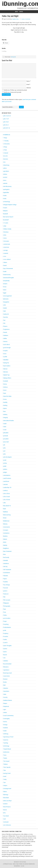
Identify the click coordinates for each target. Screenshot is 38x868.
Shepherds (6, 706)
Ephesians (6, 299)
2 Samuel (6, 153)
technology (6, 746)
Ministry (5, 524)
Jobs (4, 448)
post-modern (7, 618)
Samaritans (6, 691)
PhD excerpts (7, 600)
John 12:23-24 (7, 116)
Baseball (6, 214)
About (17, 12)
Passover (6, 588)
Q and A (5, 643)
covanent (6, 253)
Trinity (5, 779)
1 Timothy (6, 141)
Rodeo (5, 682)
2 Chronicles (6, 144)
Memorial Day (7, 515)
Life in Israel (6, 497)
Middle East (6, 521)
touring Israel (7, 773)
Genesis (5, 341)
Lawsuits (6, 484)
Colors (5, 238)
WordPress (17, 866)
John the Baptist (7, 457)
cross (5, 256)
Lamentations (7, 475)
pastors (5, 591)
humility (5, 402)
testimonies (6, 752)
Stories (5, 722)
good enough (7, 348)
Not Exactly (6, 557)
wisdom (5, 804)
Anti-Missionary (7, 186)
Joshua (5, 463)
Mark (5, 509)
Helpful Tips (6, 375)
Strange (5, 725)
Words (5, 810)
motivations (6, 533)
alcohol (5, 177)
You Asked (6, 816)
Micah (5, 518)
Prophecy (6, 633)
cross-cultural (7, 259)
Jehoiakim (6, 433)
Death (5, 272)
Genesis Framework (29, 864)
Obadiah (6, 560)
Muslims (5, 536)
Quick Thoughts (7, 646)
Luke (4, 503)
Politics (5, 615)
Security (5, 697)
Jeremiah (6, 436)
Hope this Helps (7, 396)
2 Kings (5, 147)
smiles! (5, 712)
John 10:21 (6, 122)
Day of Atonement (8, 268)
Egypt (5, 293)
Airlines (5, 174)
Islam (5, 427)
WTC (4, 813)
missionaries (7, 527)
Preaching (6, 624)
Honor (5, 390)
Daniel (5, 265)
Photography (7, 606)
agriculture (6, 171)
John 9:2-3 (6, 125)
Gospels (5, 351)
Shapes (5, 703)
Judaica (5, 469)
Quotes (5, 649)
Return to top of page (20, 862)
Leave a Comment (26, 19)
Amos (5, 180)
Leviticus (5, 490)
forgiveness (6, 329)
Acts (4, 162)
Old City (5, 567)
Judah (5, 466)
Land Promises (7, 478)
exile (4, 305)
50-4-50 (5, 156)
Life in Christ (6, 494)
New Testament (7, 551)
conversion (6, 247)
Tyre (4, 782)
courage (5, 250)
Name (28, 81)
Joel (4, 451)
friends (5, 332)
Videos (5, 792)
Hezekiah (6, 381)
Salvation (6, 688)
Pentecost (6, 594)
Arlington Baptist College (10, 205)
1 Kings (5, 138)
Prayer (5, 621)
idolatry (5, 414)
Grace (5, 354)
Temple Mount (7, 749)
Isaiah (5, 424)
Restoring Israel (7, 673)
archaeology (7, 202)
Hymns (5, 408)
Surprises (6, 740)
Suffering (6, 734)
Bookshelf (6, 220)
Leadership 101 (7, 487)
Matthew (6, 512)
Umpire (5, 785)
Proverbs (6, 636)
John (4, 454)
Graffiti (5, 357)
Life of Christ (7, 500)
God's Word (6, 345)
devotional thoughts (9, 278)
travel (5, 776)
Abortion (6, 159)
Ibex (4, 411)
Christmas (6, 232)
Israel (5, 430)
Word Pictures (7, 807)
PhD (4, 597)
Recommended (7, 664)
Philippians (6, 603)
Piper (5, 609)
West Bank (6, 798)
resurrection (6, 676)
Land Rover (6, 481)
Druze (5, 287)
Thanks (5, 758)
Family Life (13, 57)
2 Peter (5, 150)
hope (5, 393)
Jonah (5, 460)
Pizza (5, 612)
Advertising (6, 165)
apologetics (6, 189)
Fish (4, 323)
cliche (5, 235)
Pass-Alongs (7, 585)
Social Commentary (8, 716)
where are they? (7, 801)
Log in (22, 866)
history (5, 384)
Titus (5, 770)
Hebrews (6, 372)
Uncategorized (7, 789)
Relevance (6, 667)
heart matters (7, 366)
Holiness (5, 387)
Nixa (4, 554)
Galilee (5, 338)
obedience (6, 563)
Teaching (6, 743)
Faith (4, 311)
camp (5, 226)
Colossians (6, 241)
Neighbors (6, 548)
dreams (5, 284)
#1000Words (7, 135)
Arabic (5, 196)
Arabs (5, 199)
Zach (5, 819)
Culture (5, 262)
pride (5, 630)
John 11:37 (6, 119)
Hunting (5, 405)
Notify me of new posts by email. (13, 92)
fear (4, 320)
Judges (5, 472)
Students (6, 728)
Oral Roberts (7, 573)
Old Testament (7, 570)
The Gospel (6, 761)
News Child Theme (17, 864)
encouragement (7, 296)
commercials (7, 244)
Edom (5, 290)
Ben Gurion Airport (8, 217)
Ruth (4, 685)
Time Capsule (7, 767)
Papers (21, 12)
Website (29, 88)
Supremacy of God (8, 737)
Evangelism (6, 302)
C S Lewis (6, 223)
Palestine (6, 576)
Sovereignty (6, 719)
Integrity (6, 418)
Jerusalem (6, 439)
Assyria (5, 208)
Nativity (5, 545)
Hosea (5, 399)
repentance (6, 670)
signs (5, 709)
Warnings (6, 795)
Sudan (5, 731)
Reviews (5, 679)
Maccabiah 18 (7, 506)
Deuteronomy (7, 275)
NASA (5, 542)
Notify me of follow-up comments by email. (15, 90)
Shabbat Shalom (8, 700)
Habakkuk (6, 360)
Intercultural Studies (9, 421)
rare (4, 658)
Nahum (5, 539)
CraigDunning (15, 19)
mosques (6, 530)
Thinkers (6, 764)
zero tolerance (7, 825)
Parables (6, 582)
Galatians (6, 335)
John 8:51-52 (7, 128)
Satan (5, 694)
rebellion (6, 661)
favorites (6, 317)
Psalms (5, 640)
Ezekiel (5, 308)
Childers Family (7, 229)
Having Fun (6, 363)
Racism (5, 655)
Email (28, 84)
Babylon (5, 211)
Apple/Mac (6, 192)
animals (5, 183)
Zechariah (6, 822)
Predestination (7, 627)
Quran (5, 652)
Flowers (5, 326)
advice (5, 168)
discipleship (6, 281)
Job (4, 445)
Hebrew (5, 369)
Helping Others (7, 378)
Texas (5, 755)
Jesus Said (6, 442)
